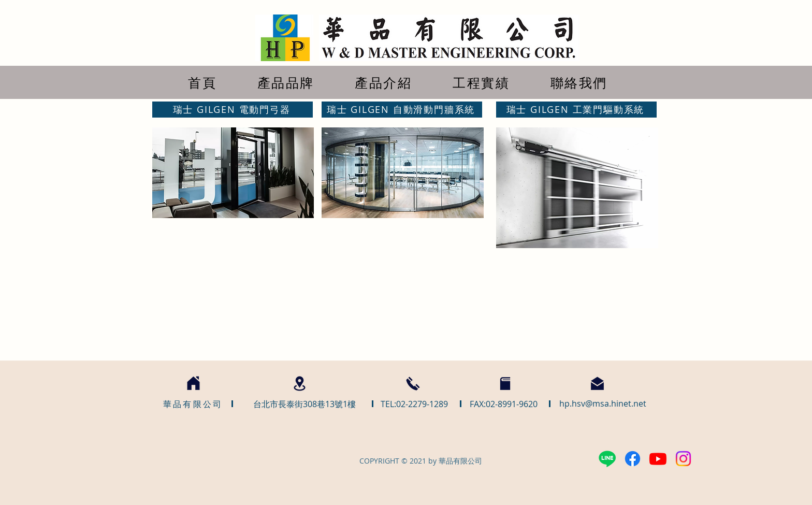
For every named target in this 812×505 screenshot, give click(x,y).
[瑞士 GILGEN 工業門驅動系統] (576, 110)
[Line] (607, 459)
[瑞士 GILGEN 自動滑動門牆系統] (402, 110)
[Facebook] (633, 459)
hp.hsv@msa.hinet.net (603, 403)
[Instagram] (683, 459)
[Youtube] (658, 459)
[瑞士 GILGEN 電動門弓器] (233, 110)
